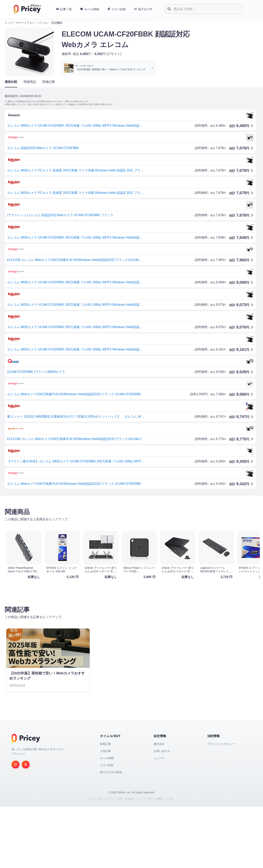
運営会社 (159, 805)
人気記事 (105, 812)
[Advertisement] (122, 530)
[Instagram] (16, 826)
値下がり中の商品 (111, 833)
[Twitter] (26, 826)
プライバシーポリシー (221, 805)
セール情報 (107, 819)
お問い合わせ (162, 812)
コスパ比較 (107, 826)
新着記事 (105, 805)
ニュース (159, 819)
